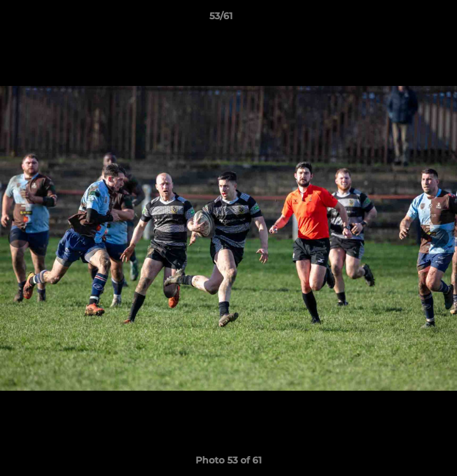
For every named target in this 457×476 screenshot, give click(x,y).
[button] (409, 19)
